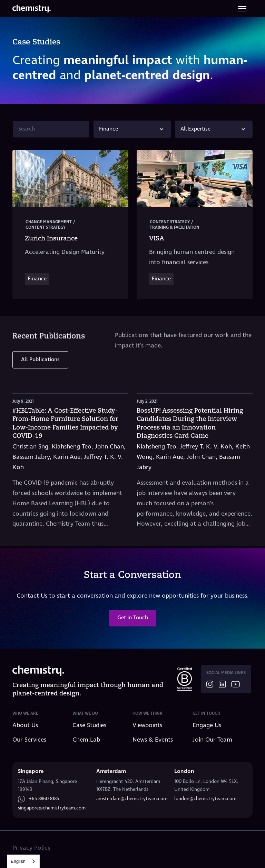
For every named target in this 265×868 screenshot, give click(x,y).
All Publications (40, 355)
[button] (132, 129)
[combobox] (23, 861)
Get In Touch (133, 623)
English (18, 861)
